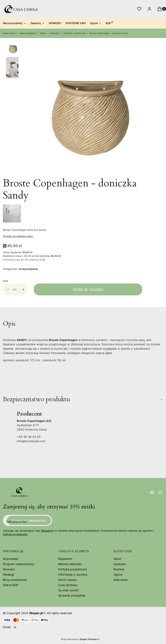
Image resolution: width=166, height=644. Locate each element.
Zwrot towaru (67, 580)
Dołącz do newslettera (29, 520)
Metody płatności (70, 564)
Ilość (6, 281)
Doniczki (55, 33)
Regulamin (47, 531)
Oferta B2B (10, 585)
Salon (43, 33)
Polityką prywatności (15, 534)
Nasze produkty (28, 33)
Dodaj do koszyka (88, 289)
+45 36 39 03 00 (29, 437)
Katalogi (8, 574)
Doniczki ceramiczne (74, 33)
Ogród (118, 574)
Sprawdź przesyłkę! (72, 595)
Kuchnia (119, 569)
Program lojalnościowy (19, 564)
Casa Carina (9, 33)
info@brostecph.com (31, 441)
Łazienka (120, 564)
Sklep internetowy (79, 639)
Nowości (9, 569)
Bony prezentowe (15, 580)
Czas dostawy (68, 585)
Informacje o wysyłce (73, 574)
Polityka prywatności (73, 569)
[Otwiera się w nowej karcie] (152, 493)
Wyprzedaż (11, 559)
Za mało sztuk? (69, 590)
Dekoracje (121, 580)
